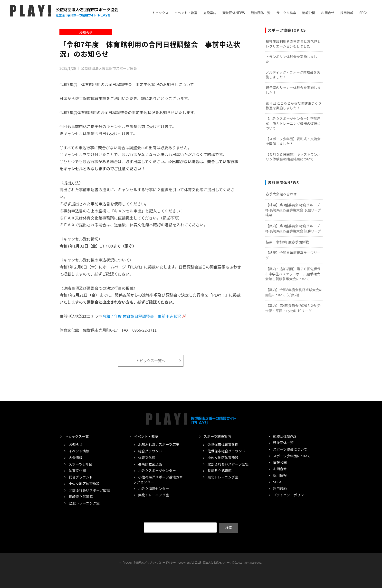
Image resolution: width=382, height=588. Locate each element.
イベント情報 (79, 451)
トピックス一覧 (77, 436)
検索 (229, 528)
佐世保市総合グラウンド (226, 451)
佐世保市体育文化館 (223, 445)
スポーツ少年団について (292, 456)
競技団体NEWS (234, 13)
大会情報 (76, 458)
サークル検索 (286, 13)
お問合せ (328, 13)
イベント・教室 (186, 13)
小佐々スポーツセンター (157, 471)
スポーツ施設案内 (217, 436)
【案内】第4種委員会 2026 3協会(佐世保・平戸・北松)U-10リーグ (293, 308)
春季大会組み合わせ (281, 194)
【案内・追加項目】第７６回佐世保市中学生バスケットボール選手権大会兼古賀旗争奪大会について (293, 274)
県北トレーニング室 (84, 503)
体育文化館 (77, 471)
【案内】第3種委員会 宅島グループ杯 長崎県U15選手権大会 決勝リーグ (293, 228)
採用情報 (347, 13)
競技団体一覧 (261, 13)
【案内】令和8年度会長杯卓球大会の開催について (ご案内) (294, 292)
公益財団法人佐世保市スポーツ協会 (109, 68)
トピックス (160, 13)
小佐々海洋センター (154, 488)
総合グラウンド (81, 477)
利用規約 (280, 488)
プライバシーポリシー (290, 495)
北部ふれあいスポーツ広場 (89, 490)
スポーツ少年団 (81, 464)
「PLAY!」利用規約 (133, 563)
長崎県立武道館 (81, 497)
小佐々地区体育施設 (84, 484)
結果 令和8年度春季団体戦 (287, 242)
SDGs (363, 13)
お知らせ (86, 32)
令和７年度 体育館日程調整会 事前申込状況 (142, 316)
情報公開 (309, 13)
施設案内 (210, 13)
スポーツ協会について (290, 449)
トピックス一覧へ (151, 361)
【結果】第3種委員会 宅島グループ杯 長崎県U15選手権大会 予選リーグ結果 (293, 210)
